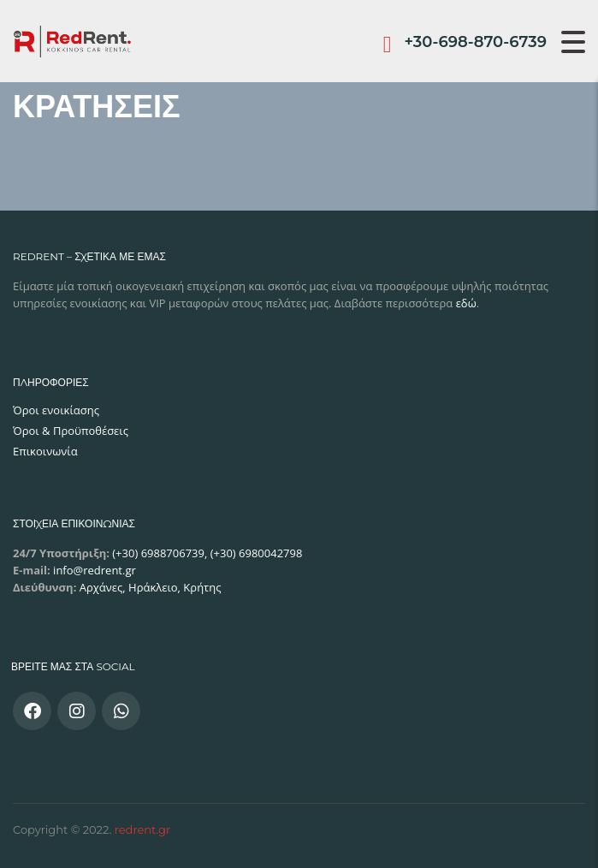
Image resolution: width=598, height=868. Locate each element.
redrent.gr (143, 829)
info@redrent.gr (93, 570)
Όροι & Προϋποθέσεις (71, 431)
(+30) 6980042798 (257, 553)
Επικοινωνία (45, 451)
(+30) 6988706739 (157, 553)
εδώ (466, 303)
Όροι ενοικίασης (56, 410)
